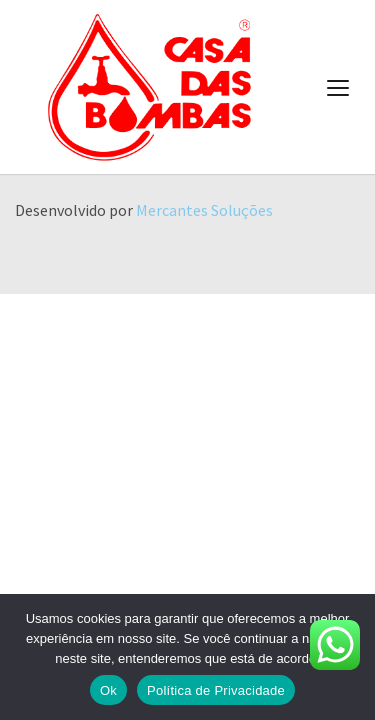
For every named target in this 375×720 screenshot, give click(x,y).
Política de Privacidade (216, 690)
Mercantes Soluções (204, 210)
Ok (108, 690)
